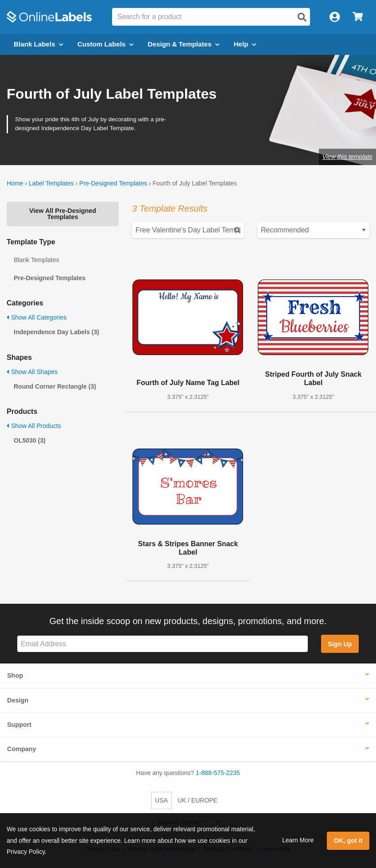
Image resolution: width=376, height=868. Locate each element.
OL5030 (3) (30, 440)
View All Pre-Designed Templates (63, 214)
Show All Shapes (32, 372)
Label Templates (51, 183)
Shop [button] (15, 675)
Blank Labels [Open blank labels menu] (39, 44)
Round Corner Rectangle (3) (55, 386)
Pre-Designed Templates (113, 183)
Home (15, 183)
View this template (347, 157)
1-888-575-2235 (218, 773)
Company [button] (22, 749)
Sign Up (340, 644)
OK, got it (348, 841)
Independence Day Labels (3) (56, 332)
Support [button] (19, 725)
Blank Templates (36, 260)
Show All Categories (37, 317)
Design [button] (18, 700)
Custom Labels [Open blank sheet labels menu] (106, 44)
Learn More (298, 840)
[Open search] (302, 17)
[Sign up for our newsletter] (163, 644)
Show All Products (34, 426)
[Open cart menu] (358, 17)
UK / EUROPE (198, 800)
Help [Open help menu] (245, 44)
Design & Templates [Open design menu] (184, 44)
